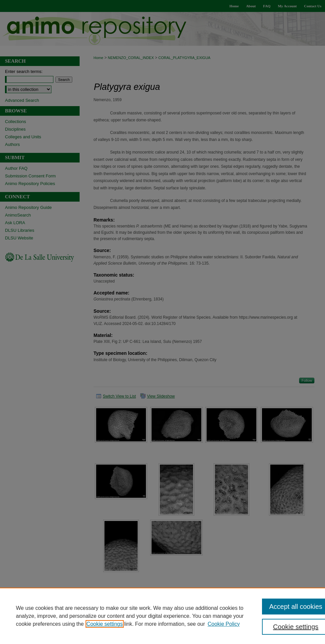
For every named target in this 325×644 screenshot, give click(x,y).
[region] (162, 616)
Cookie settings (105, 624)
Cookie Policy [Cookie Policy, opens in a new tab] (224, 624)
